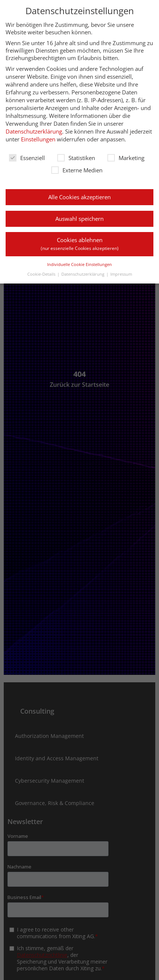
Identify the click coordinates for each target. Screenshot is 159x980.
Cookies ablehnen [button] (80, 244)
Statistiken (76, 158)
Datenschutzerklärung (34, 131)
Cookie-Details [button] (41, 274)
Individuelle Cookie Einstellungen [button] (79, 264)
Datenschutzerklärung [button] (83, 274)
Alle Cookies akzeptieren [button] (79, 197)
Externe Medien (77, 170)
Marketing (126, 158)
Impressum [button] (121, 274)
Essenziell (27, 158)
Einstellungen (38, 139)
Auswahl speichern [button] (79, 219)
